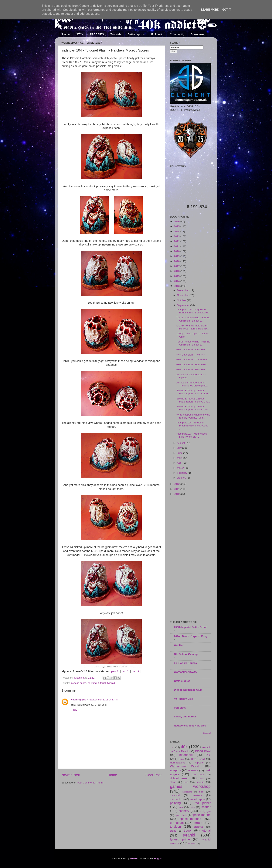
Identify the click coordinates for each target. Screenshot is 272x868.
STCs (80, 34)
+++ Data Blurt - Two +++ (191, 355)
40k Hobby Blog (184, 699)
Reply (74, 710)
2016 (177, 271)
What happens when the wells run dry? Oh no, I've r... (193, 416)
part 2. (125, 671)
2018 (177, 261)
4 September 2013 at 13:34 (103, 700)
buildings (193, 771)
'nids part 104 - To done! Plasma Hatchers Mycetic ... (192, 426)
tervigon (175, 826)
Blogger (158, 858)
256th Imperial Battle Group (191, 627)
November (183, 295)
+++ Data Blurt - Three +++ (192, 360)
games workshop (190, 786)
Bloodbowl (186, 755)
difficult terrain (180, 778)
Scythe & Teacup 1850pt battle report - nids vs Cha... (194, 400)
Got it (227, 10)
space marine (201, 815)
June (180, 453)
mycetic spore (78, 683)
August (181, 443)
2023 (177, 236)
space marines (190, 819)
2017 (177, 266)
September (184, 305)
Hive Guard (198, 759)
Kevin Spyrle (78, 700)
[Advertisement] (190, 558)
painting (92, 683)
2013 (177, 286)
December (183, 290)
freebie (200, 782)
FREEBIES (97, 34)
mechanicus (177, 799)
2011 (177, 489)
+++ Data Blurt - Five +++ (191, 370)
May (180, 458)
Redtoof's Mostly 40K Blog (190, 726)
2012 (177, 484)
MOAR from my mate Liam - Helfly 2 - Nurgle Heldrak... (193, 327)
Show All (207, 733)
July (180, 448)
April (180, 463)
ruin (181, 807)
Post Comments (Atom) (90, 783)
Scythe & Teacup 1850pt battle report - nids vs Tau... (193, 392)
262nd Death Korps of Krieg (191, 636)
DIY (208, 755)
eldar (173, 782)
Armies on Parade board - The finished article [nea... (192, 384)
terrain (198, 823)
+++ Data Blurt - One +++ (191, 350)
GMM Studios (182, 681)
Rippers (199, 763)
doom (202, 778)
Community (177, 34)
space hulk (181, 815)
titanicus (199, 827)
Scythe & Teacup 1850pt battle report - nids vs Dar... (193, 408)
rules (192, 807)
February (182, 473)
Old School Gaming (186, 654)
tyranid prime (180, 839)
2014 (177, 281)
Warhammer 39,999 (186, 672)
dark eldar (198, 775)
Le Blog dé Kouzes (185, 663)
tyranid (111, 683)
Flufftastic (157, 34)
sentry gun (205, 811)
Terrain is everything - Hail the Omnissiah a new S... (193, 319)
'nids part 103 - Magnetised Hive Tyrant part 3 (192, 435)
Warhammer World (185, 766)
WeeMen (179, 645)
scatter (206, 807)
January (182, 478)
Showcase (197, 34)
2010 (177, 494)
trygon (188, 830)
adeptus (175, 770)
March (181, 468)
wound (192, 844)
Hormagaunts (178, 763)
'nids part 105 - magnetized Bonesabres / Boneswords (193, 311)
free (186, 782)
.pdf (172, 747)
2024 (177, 231)
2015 (177, 276)
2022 (177, 241)
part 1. (115, 671)
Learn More (210, 10)
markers (197, 795)
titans (173, 831)
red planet (203, 803)
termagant (177, 823)
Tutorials (116, 34)
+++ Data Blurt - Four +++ (191, 364)
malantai (175, 795)
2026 (177, 221)
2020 (177, 251)
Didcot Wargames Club (188, 690)
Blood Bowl (203, 751)
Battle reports (136, 34)
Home (66, 34)
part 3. (136, 671)
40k (184, 747)
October (182, 300)
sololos (134, 858)
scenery (184, 811)
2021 (177, 246)
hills (201, 792)
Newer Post (71, 775)
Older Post (153, 775)
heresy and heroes (185, 717)
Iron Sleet (180, 708)
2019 (177, 256)
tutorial (102, 683)
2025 (177, 226)
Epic (181, 759)
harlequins (187, 792)
